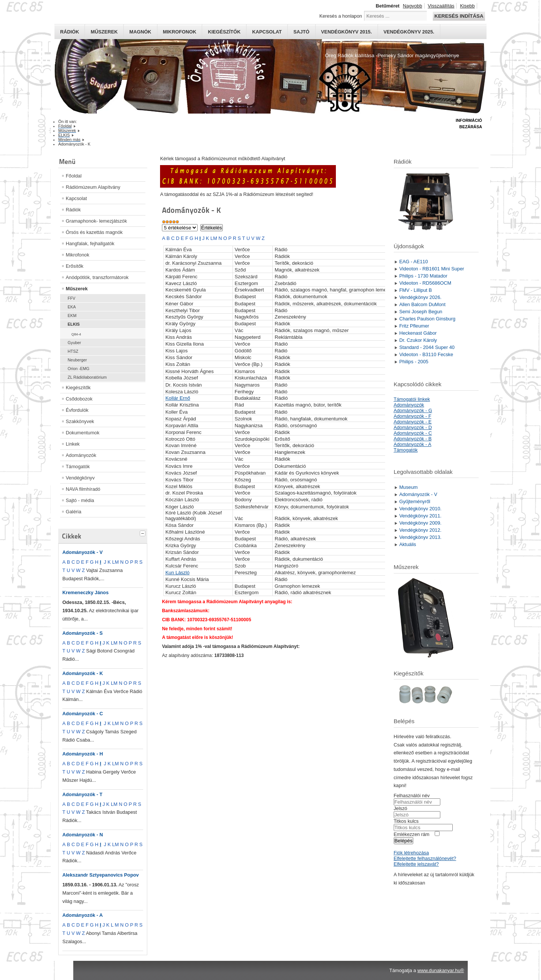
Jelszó (400, 808)
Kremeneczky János (85, 592)
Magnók (140, 32)
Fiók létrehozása (411, 853)
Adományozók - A (83, 915)
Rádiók (70, 32)
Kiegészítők (224, 32)
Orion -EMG (79, 369)
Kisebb (467, 6)
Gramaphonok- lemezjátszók (96, 221)
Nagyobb (412, 6)
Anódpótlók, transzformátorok (97, 277)
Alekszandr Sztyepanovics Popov (100, 875)
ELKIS (74, 324)
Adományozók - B (413, 439)
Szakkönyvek (80, 421)
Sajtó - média (80, 500)
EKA (72, 307)
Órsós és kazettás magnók (94, 232)
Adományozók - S (82, 633)
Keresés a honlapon (341, 16)
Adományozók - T (82, 794)
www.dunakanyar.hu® (441, 970)
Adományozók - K (83, 673)
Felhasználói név (412, 796)
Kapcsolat (267, 32)
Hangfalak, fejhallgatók (90, 243)
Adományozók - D (413, 427)
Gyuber (74, 343)
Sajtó (301, 32)
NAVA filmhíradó (83, 489)
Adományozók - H (83, 754)
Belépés (403, 841)
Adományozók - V (82, 552)
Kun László (177, 573)
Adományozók (81, 455)
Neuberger (77, 360)
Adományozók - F (413, 416)
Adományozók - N (83, 835)
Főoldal (74, 176)
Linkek (73, 444)
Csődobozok (79, 399)
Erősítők (75, 266)
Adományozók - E (413, 422)
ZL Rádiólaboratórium (87, 377)
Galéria (73, 512)
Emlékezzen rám (412, 834)
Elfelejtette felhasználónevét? (425, 858)
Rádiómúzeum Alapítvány (93, 187)
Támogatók (78, 466)
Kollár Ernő (178, 398)
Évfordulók (77, 410)
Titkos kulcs (406, 821)
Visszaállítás (441, 6)
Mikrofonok (180, 32)
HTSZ (73, 351)
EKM (72, 316)
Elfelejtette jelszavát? (416, 864)
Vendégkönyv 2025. (409, 32)
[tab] (144, 532)
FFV (72, 298)
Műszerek (104, 32)
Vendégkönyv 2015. (347, 32)
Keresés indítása (459, 16)
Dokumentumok (83, 433)
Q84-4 (76, 334)
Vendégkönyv (80, 478)
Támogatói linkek (412, 399)
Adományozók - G (413, 410)
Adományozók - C (83, 714)
